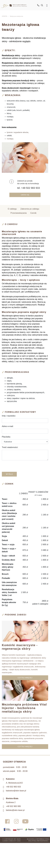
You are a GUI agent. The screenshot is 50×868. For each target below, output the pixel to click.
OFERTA (5, 16)
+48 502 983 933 (13, 787)
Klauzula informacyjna (38, 839)
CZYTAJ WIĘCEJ (25, 678)
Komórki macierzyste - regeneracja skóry (20, 647)
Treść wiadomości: (10, 447)
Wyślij (9, 474)
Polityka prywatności (38, 841)
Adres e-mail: (8, 426)
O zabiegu (12, 209)
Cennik (33, 213)
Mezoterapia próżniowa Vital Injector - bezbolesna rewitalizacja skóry (24, 708)
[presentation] (29, 467)
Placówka (6, 437)
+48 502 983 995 (13, 806)
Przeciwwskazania (19, 213)
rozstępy (10, 139)
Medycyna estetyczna (17, 16)
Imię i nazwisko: (9, 416)
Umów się (25, 195)
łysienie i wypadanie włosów (18, 132)
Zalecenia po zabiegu (30, 209)
